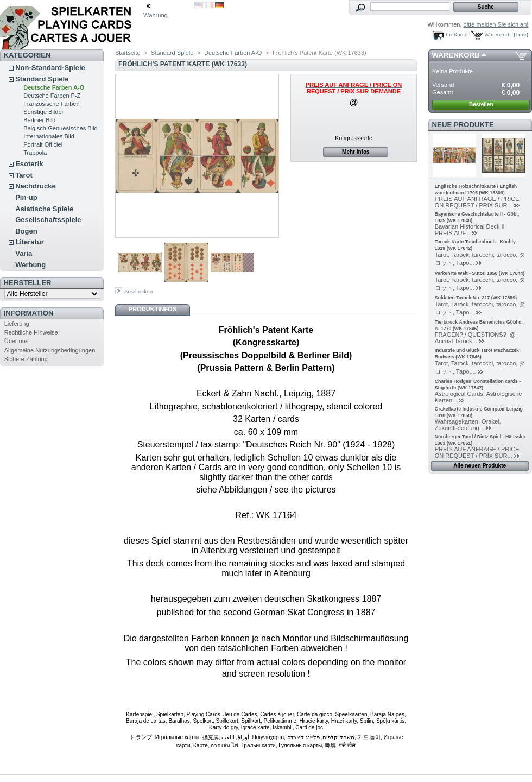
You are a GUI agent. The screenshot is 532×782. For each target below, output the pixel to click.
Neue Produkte (463, 125)
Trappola (35, 153)
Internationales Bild (49, 136)
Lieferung (17, 324)
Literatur (30, 242)
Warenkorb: (499, 34)
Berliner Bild (39, 120)
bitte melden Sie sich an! (496, 24)
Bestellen (481, 105)
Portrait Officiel (43, 144)
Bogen (26, 231)
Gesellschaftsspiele (48, 220)
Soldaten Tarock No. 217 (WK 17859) (476, 298)
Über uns (17, 341)
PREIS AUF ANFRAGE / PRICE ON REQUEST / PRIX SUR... (477, 202)
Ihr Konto (457, 34)
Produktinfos (153, 309)
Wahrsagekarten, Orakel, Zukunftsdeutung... (468, 425)
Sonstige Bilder (43, 112)
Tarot (24, 175)
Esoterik (29, 164)
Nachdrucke (35, 186)
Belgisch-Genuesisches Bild (60, 128)
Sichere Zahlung (26, 359)
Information (29, 313)
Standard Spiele (42, 79)
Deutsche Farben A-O (54, 87)
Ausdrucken (138, 291)
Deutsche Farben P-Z (52, 96)
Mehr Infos (356, 152)
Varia (24, 253)
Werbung (30, 265)
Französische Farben (51, 104)
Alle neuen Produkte (480, 466)
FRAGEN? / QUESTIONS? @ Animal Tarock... (477, 338)
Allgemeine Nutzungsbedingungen (50, 350)
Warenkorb (456, 55)
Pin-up (26, 197)
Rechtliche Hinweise (31, 332)
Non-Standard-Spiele (50, 68)
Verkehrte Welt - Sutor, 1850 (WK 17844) (480, 273)
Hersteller (28, 283)
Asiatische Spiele (44, 209)
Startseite (128, 53)
